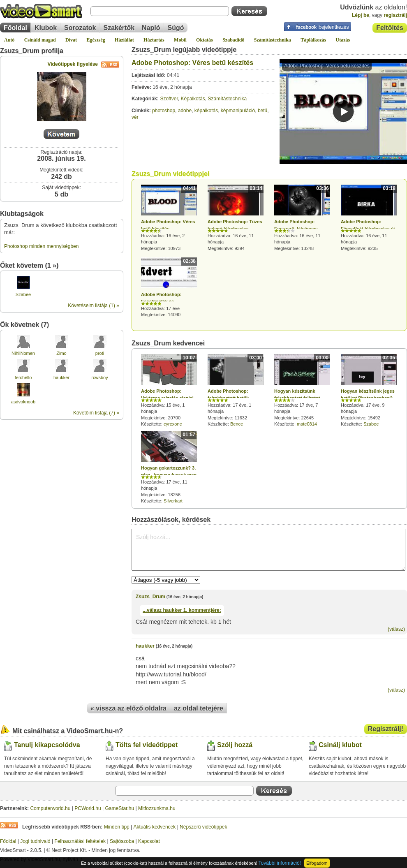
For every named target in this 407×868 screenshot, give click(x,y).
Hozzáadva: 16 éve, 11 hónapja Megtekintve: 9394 (236, 218)
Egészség (96, 40)
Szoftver (169, 99)
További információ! (280, 863)
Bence (237, 424)
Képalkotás (193, 99)
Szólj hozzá (235, 745)
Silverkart (173, 501)
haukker (61, 377)
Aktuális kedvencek (155, 827)
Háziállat (124, 40)
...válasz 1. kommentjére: (182, 610)
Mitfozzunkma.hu (157, 808)
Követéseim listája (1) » (94, 306)
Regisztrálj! (386, 729)
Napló (151, 28)
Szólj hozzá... (268, 550)
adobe (185, 111)
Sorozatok (80, 28)
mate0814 (307, 424)
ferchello (23, 377)
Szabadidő (233, 40)
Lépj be (361, 15)
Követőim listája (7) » (96, 413)
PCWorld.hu (88, 808)
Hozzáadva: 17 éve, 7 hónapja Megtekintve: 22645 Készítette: (302, 390)
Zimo (61, 353)
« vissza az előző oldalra (128, 708)
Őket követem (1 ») (29, 265)
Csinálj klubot (340, 745)
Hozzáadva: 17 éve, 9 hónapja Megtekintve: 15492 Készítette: (369, 390)
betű (262, 111)
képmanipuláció (238, 111)
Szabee (23, 294)
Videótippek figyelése (84, 64)
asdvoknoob (23, 402)
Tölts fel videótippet (147, 745)
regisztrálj (395, 15)
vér (135, 117)
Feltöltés (390, 28)
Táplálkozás (313, 40)
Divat (71, 40)
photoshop (164, 111)
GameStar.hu (120, 808)
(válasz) (396, 629)
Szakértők (119, 28)
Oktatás (205, 40)
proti (100, 353)
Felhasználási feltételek (80, 841)
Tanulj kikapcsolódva (47, 745)
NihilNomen (23, 353)
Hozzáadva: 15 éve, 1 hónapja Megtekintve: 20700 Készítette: (169, 390)
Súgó (176, 28)
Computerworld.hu (50, 808)
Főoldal (15, 28)
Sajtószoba (122, 841)
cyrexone (173, 424)
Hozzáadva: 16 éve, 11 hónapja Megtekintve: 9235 (369, 218)
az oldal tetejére (199, 708)
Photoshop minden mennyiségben (41, 246)
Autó (9, 40)
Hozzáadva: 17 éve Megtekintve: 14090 (169, 287)
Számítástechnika (273, 40)
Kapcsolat (149, 841)
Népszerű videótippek (203, 827)
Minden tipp (117, 827)
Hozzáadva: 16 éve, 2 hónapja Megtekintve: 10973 (169, 218)
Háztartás (154, 40)
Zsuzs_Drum (150, 597)
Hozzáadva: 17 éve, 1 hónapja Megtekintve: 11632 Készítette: (236, 390)
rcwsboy (99, 377)
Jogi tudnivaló (35, 841)
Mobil (180, 40)
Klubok (46, 28)
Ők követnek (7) (24, 325)
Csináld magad (40, 40)
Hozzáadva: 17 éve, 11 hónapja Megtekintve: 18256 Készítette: (169, 467)
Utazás (343, 40)
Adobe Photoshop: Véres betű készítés (192, 63)
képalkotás (206, 111)
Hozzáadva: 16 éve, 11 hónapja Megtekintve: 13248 (302, 218)
